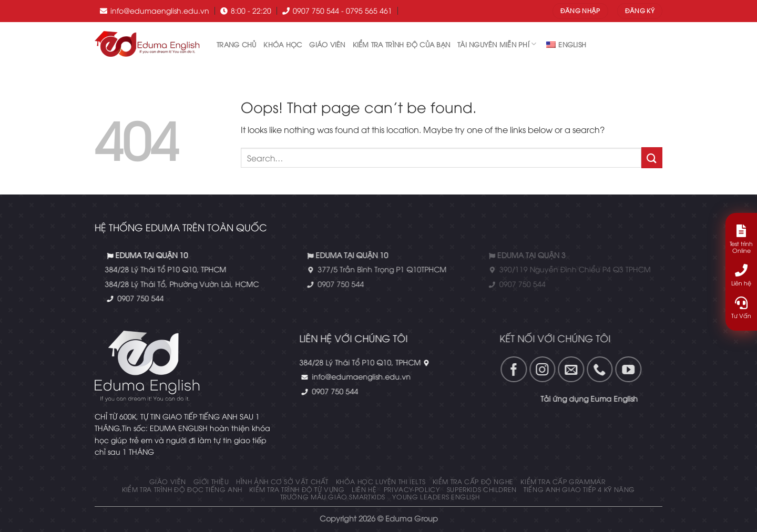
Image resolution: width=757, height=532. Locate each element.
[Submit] (652, 157)
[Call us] (567, 370)
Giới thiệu (211, 481)
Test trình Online (741, 239)
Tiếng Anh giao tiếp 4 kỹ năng (579, 489)
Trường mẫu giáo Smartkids (333, 497)
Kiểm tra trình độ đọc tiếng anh (182, 489)
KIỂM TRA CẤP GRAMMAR (563, 481)
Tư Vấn (741, 308)
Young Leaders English (436, 497)
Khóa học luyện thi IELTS (381, 481)
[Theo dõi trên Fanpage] (482, 370)
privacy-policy (412, 489)
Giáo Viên (327, 44)
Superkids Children (482, 489)
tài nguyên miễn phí (497, 44)
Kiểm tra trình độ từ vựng (297, 489)
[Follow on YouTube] (596, 370)
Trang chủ (236, 44)
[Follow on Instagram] (510, 370)
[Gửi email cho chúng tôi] (539, 370)
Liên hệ (364, 489)
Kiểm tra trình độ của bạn (401, 44)
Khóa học (283, 44)
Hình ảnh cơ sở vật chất (282, 481)
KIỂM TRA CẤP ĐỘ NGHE (473, 481)
